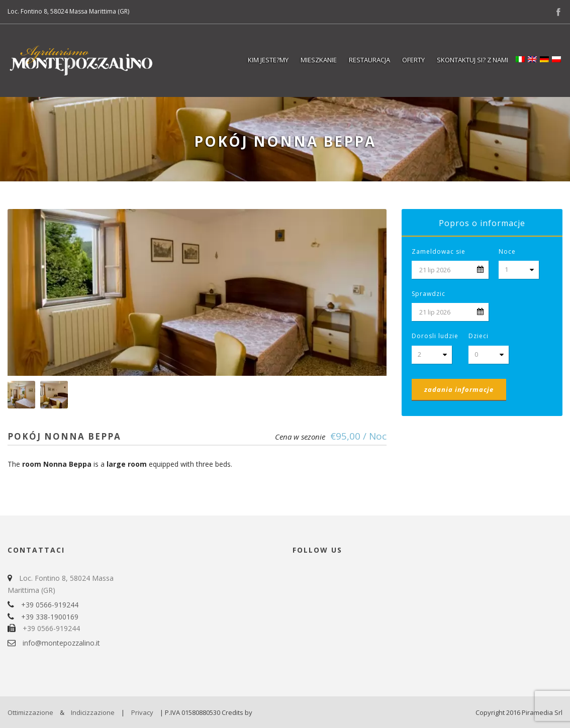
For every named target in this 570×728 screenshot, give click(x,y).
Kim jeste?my (268, 60)
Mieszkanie (319, 60)
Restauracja (369, 60)
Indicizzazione (93, 712)
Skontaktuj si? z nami (472, 60)
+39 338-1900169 (50, 617)
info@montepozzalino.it (61, 643)
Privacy (142, 712)
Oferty (413, 60)
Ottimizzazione (30, 712)
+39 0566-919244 (50, 605)
